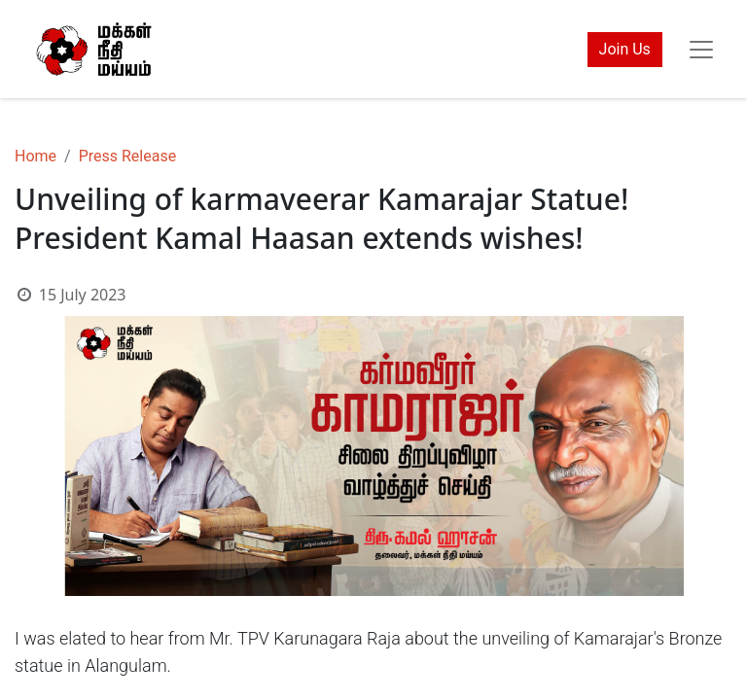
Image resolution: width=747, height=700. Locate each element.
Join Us (625, 49)
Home (36, 156)
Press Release (128, 156)
